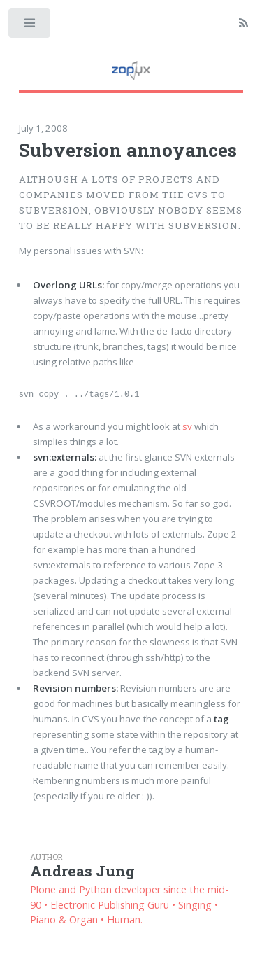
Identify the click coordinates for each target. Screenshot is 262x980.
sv (187, 426)
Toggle (30, 26)
